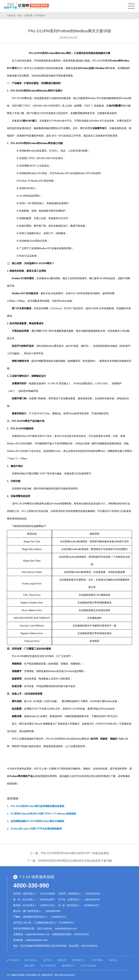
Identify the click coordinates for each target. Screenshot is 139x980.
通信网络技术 (68, 966)
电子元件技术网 (48, 966)
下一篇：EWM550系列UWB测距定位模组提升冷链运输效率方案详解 (69, 861)
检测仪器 (62, 960)
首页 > (20, 16)
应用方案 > (29, 16)
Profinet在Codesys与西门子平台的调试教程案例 (36, 829)
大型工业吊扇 (30, 960)
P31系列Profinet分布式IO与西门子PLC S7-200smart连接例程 (43, 814)
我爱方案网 (29, 966)
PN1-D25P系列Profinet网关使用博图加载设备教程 (37, 806)
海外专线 (47, 960)
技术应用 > (40, 16)
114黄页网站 (97, 960)
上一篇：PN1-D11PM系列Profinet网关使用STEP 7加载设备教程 (69, 853)
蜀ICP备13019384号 (65, 975)
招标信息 (113, 960)
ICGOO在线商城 (88, 966)
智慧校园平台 (78, 960)
